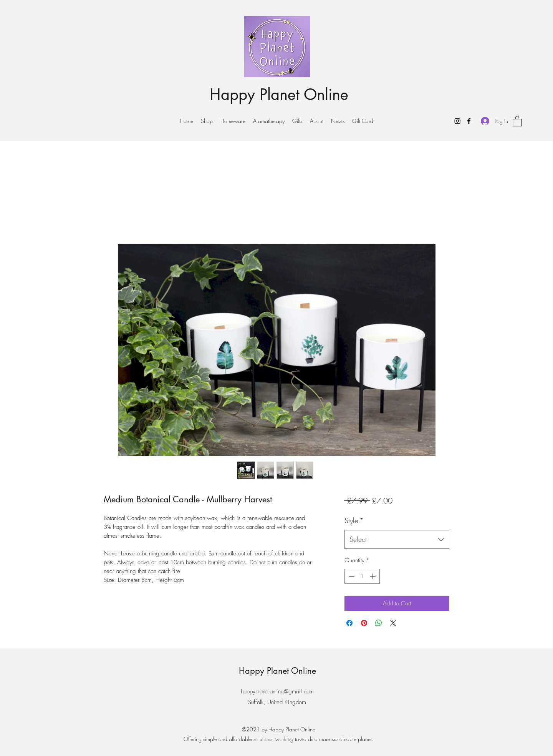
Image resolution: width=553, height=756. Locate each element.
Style (354, 520)
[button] (517, 121)
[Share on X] (393, 623)
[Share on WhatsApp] (379, 623)
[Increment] (373, 576)
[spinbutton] (362, 576)
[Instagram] (457, 121)
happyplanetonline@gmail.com (277, 691)
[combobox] (397, 540)
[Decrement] (351, 576)
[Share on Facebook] (349, 623)
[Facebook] (469, 121)
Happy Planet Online (279, 95)
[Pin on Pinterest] (364, 623)
